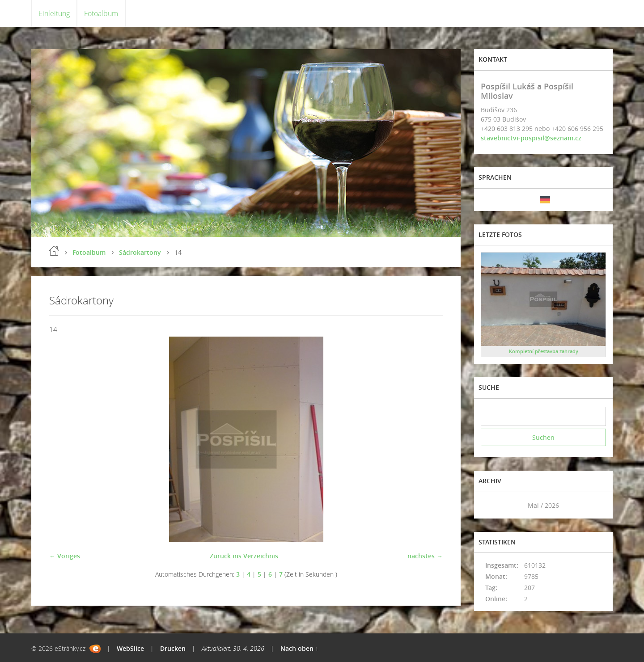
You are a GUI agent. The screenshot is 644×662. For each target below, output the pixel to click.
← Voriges (65, 556)
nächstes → (425, 556)
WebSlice (130, 648)
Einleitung (54, 13)
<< (491, 505)
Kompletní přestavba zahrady (544, 351)
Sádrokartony (140, 252)
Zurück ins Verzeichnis (244, 556)
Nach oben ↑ (299, 648)
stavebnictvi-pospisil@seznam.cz (531, 138)
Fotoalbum (101, 13)
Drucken (173, 648)
